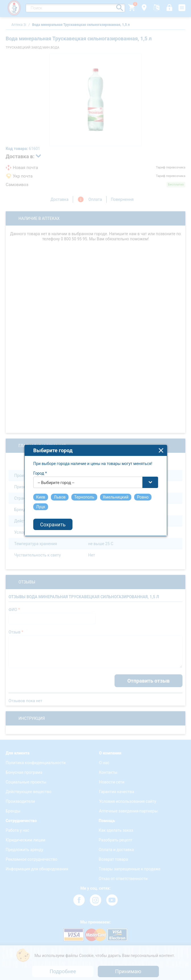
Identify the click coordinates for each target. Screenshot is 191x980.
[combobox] (96, 475)
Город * (40, 466)
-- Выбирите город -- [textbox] (56, 475)
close (161, 443)
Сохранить (53, 517)
